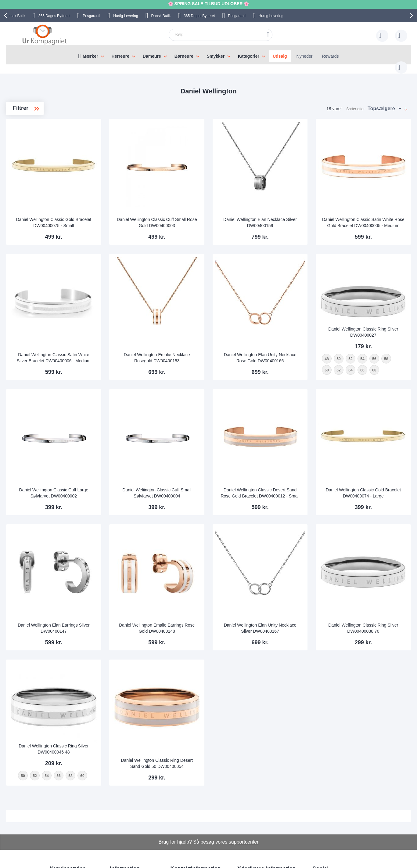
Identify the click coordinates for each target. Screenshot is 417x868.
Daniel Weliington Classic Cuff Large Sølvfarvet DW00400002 (126, 446)
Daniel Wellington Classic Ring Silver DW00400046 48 (126, 664)
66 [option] (394, 325)
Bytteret (54, 16)
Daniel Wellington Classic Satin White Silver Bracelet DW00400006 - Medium (126, 322)
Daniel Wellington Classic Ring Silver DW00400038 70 (373, 567)
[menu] (208, 55)
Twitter (324, 825)
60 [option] (358, 325)
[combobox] (211, 35)
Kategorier (249, 56)
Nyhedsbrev (61, 841)
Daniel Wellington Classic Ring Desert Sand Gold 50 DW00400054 (208, 687)
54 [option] (382, 314)
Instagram (327, 805)
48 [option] (346, 314)
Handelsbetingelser (256, 832)
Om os (116, 805)
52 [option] (370, 314)
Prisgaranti (91, 16)
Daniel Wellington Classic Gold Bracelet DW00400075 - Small (126, 203)
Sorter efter (355, 103)
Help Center (61, 805)
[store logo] (45, 34)
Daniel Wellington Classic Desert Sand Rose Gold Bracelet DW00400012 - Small (291, 443)
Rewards (330, 56)
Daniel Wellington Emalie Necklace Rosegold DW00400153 (208, 322)
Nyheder (305, 56)
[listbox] (373, 326)
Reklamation (249, 814)
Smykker (216, 56)
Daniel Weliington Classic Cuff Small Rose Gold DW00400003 (208, 203)
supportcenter (244, 767)
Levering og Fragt (127, 814)
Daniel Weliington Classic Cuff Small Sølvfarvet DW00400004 (208, 446)
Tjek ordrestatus (65, 832)
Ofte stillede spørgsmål (72, 823)
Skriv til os (59, 814)
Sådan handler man (256, 805)
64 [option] (382, 325)
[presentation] (6, 16)
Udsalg (280, 56)
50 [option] (358, 314)
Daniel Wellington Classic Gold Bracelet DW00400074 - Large (373, 446)
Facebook (327, 815)
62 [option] (370, 325)
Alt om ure (120, 832)
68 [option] (346, 337)
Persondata (248, 823)
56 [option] (394, 314)
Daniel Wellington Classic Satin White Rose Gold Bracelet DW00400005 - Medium (373, 200)
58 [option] (346, 325)
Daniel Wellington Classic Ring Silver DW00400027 (373, 288)
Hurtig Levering (126, 16)
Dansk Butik (161, 16)
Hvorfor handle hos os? (132, 823)
